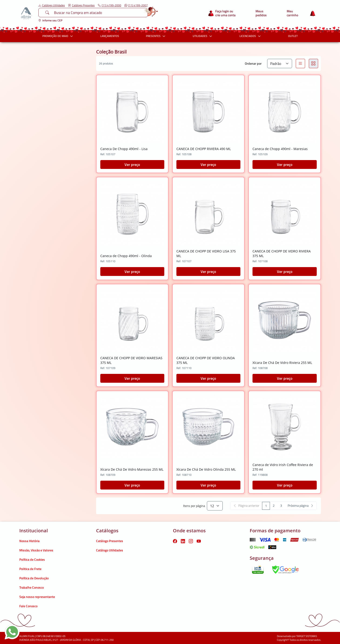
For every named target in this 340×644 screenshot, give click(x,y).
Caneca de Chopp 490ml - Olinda (126, 256)
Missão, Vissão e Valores (36, 550)
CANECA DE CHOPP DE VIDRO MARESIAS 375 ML (131, 360)
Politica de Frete (30, 569)
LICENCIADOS (251, 36)
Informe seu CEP (50, 20)
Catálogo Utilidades (52, 5)
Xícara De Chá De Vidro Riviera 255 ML (282, 363)
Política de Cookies (32, 559)
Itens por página (194, 506)
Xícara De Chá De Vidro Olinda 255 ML (206, 469)
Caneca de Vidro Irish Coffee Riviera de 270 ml (283, 467)
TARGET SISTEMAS (307, 636)
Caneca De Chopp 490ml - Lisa (124, 149)
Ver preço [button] (132, 164)
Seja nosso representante (37, 597)
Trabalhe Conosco (32, 587)
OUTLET (293, 36)
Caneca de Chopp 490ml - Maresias (280, 149)
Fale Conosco (28, 606)
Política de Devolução (34, 578)
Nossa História (29, 541)
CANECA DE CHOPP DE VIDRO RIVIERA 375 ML (282, 253)
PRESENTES (156, 36)
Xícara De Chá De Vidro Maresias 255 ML (132, 469)
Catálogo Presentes (81, 5)
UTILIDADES (203, 36)
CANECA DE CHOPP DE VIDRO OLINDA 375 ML (206, 360)
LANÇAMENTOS (110, 36)
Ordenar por (253, 63)
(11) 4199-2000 (110, 5)
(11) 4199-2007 (136, 5)
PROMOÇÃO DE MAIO (58, 36)
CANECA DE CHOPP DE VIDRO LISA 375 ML (206, 253)
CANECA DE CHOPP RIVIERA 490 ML (204, 149)
